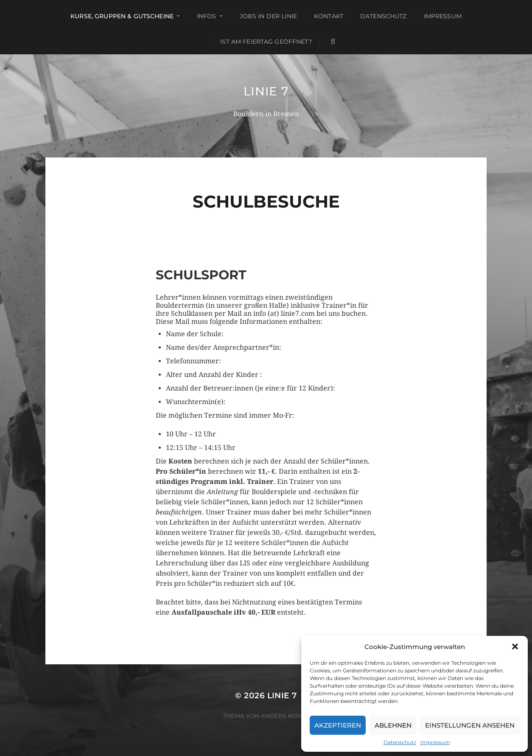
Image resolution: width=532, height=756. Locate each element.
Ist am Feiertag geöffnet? (266, 42)
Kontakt (329, 16)
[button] (515, 646)
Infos (207, 16)
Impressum (435, 742)
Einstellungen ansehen (470, 725)
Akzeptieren (338, 725)
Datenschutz (400, 742)
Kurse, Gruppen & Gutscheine (122, 16)
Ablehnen (393, 725)
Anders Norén (285, 716)
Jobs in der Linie (268, 16)
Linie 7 (266, 91)
